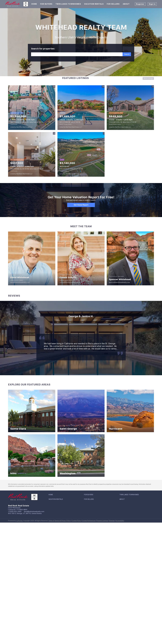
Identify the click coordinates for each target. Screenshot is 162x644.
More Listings (148, 78)
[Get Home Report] (81, 205)
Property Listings (102, 521)
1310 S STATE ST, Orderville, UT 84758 (71, 169)
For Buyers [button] (46, 4)
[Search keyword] (77, 54)
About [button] (126, 4)
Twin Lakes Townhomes (68, 4)
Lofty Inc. (20, 521)
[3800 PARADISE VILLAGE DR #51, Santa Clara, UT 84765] (32, 108)
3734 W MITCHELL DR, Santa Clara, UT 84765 (123, 122)
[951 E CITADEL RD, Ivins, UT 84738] (81, 108)
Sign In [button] (152, 4)
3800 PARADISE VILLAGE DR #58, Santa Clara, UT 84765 (27, 169)
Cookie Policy (76, 521)
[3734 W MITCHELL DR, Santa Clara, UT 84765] (130, 108)
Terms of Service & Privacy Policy (60, 521)
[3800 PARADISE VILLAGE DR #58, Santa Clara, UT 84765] (32, 154)
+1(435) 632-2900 (15, 512)
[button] (127, 54)
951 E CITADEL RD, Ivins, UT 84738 (70, 122)
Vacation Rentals (94, 4)
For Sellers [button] (113, 4)
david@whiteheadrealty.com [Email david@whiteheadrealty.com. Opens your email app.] (34, 512)
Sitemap (112, 521)
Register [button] (140, 4)
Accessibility (120, 521)
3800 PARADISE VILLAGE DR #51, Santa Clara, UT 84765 (27, 122)
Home (34, 4)
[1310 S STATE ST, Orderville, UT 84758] (81, 154)
